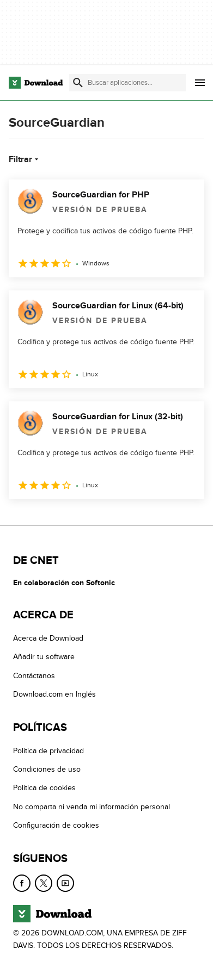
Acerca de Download (48, 638)
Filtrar (25, 159)
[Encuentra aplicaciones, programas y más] (127, 83)
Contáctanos (34, 676)
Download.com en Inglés (54, 694)
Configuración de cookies (56, 825)
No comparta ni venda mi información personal (92, 807)
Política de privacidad (48, 751)
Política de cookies (44, 788)
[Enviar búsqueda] (78, 83)
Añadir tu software (44, 657)
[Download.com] (36, 83)
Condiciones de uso (47, 769)
